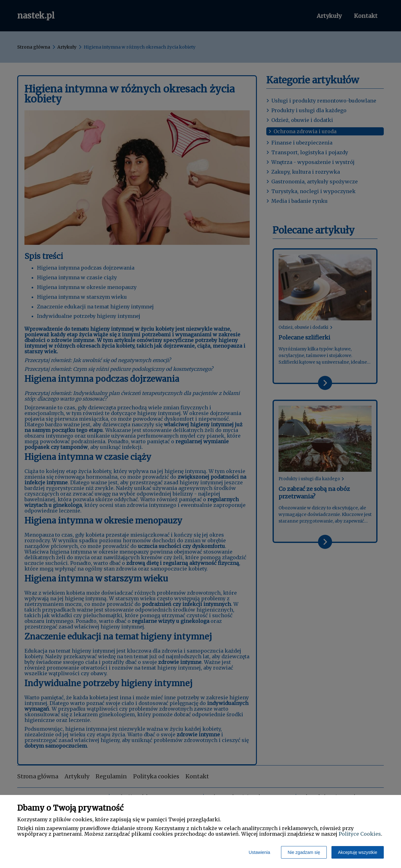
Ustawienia (259, 852)
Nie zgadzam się (304, 852)
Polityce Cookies (360, 834)
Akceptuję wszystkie (358, 852)
